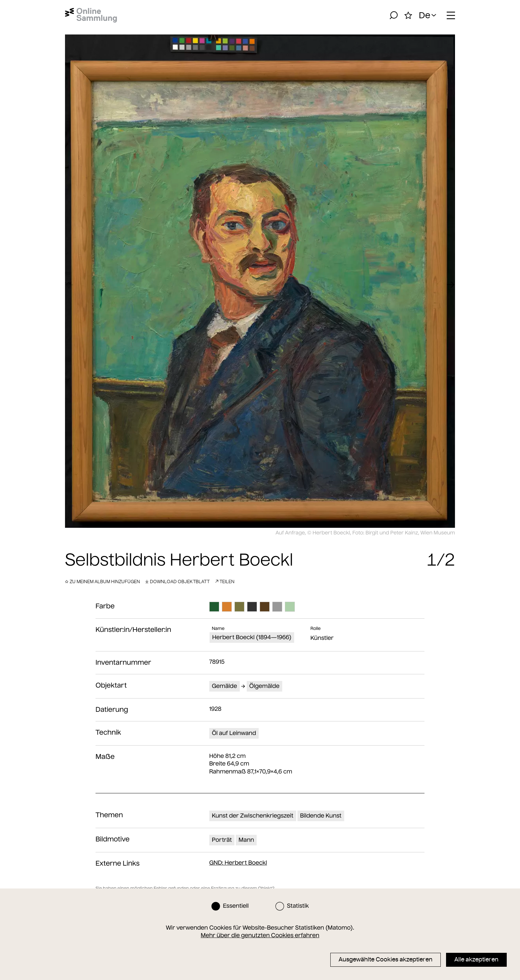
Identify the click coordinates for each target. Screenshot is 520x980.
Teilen (225, 582)
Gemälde (225, 686)
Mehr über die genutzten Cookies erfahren (260, 935)
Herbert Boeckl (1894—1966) (252, 637)
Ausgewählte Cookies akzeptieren (386, 959)
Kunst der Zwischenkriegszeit (253, 816)
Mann (246, 840)
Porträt (222, 840)
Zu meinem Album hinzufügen (102, 582)
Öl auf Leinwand (234, 733)
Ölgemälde (264, 686)
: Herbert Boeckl (238, 863)
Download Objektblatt (177, 582)
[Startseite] (91, 15)
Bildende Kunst (321, 816)
